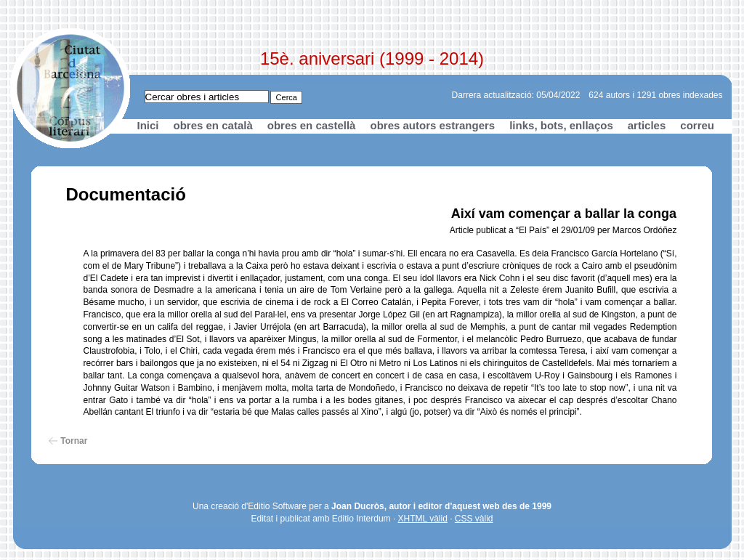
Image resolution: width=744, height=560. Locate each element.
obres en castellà (312, 125)
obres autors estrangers (432, 125)
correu (697, 125)
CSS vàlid (474, 519)
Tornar (74, 441)
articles (647, 125)
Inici (148, 125)
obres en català (213, 125)
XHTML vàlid (423, 519)
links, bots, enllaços (561, 125)
